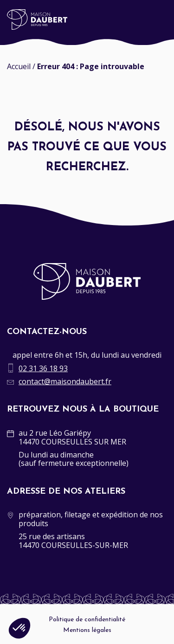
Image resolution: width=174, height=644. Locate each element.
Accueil (19, 66)
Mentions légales (87, 630)
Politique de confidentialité (87, 620)
